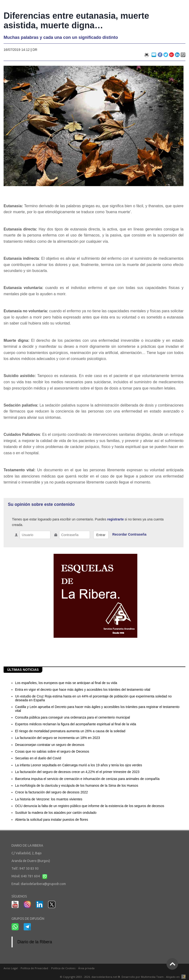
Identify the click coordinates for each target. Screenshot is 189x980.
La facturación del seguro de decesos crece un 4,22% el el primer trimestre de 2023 (77, 772)
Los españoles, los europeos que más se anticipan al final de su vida (66, 683)
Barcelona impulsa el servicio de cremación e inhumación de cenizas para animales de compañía (87, 779)
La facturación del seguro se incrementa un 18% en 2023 (58, 738)
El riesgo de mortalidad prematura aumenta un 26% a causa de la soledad (70, 731)
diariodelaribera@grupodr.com (43, 884)
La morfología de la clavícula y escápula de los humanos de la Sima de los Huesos (77, 785)
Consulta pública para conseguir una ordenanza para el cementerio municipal (72, 717)
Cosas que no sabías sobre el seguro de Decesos (52, 751)
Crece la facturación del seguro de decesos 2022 (51, 792)
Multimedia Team (152, 977)
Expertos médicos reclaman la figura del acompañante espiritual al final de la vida (76, 724)
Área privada (86, 968)
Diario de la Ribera (35, 942)
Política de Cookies (63, 968)
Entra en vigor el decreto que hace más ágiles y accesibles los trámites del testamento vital (83, 690)
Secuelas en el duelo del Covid (38, 758)
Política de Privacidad (34, 968)
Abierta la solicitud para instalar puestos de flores (52, 820)
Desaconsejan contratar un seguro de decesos (50, 745)
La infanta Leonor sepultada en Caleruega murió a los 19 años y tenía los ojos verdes (79, 765)
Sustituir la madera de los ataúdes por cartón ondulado (56, 813)
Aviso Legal (11, 968)
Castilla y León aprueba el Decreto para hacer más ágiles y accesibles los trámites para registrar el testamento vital (97, 709)
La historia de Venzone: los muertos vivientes (49, 799)
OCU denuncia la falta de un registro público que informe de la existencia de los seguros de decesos (90, 806)
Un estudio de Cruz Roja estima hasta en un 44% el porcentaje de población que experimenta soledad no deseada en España (93, 698)
